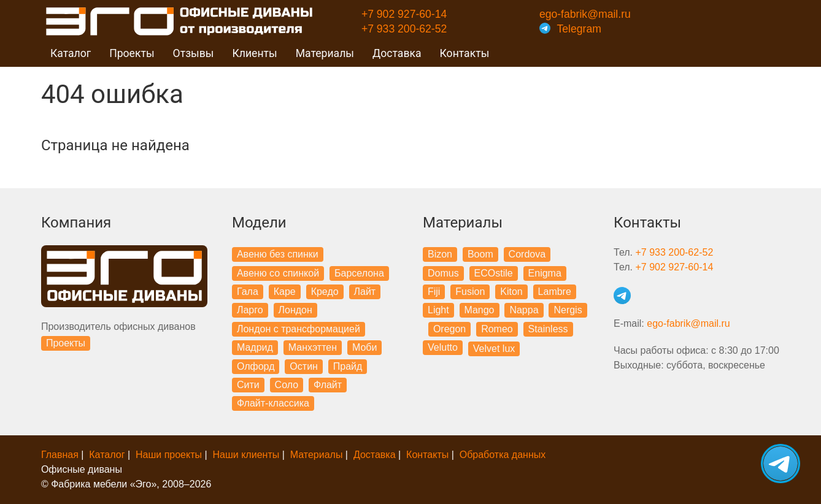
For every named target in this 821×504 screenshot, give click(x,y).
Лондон (295, 310)
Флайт (328, 385)
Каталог (107, 455)
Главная (60, 455)
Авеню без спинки (278, 254)
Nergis (568, 310)
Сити (248, 385)
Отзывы (194, 53)
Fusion (470, 292)
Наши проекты (169, 455)
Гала (248, 292)
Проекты (66, 343)
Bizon (440, 254)
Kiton (511, 292)
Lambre (555, 292)
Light (438, 310)
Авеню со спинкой (278, 273)
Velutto (443, 347)
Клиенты (254, 53)
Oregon (449, 329)
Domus (443, 273)
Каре (285, 292)
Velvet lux (494, 349)
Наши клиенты (246, 455)
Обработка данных (503, 455)
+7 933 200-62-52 (404, 29)
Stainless (548, 329)
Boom (480, 254)
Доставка (397, 53)
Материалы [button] (325, 53)
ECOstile (494, 273)
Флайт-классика (273, 403)
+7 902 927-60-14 (404, 14)
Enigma (545, 273)
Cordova (527, 254)
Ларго (250, 310)
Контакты (465, 53)
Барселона (359, 273)
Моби (365, 347)
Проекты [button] (132, 53)
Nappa (524, 310)
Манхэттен (313, 347)
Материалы (317, 455)
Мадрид (255, 347)
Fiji (434, 292)
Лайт (365, 292)
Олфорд (256, 366)
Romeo (497, 329)
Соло (287, 385)
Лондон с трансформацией (299, 329)
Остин (304, 366)
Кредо (325, 292)
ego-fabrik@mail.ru (585, 14)
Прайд (348, 366)
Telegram (570, 29)
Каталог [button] (71, 53)
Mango (480, 310)
